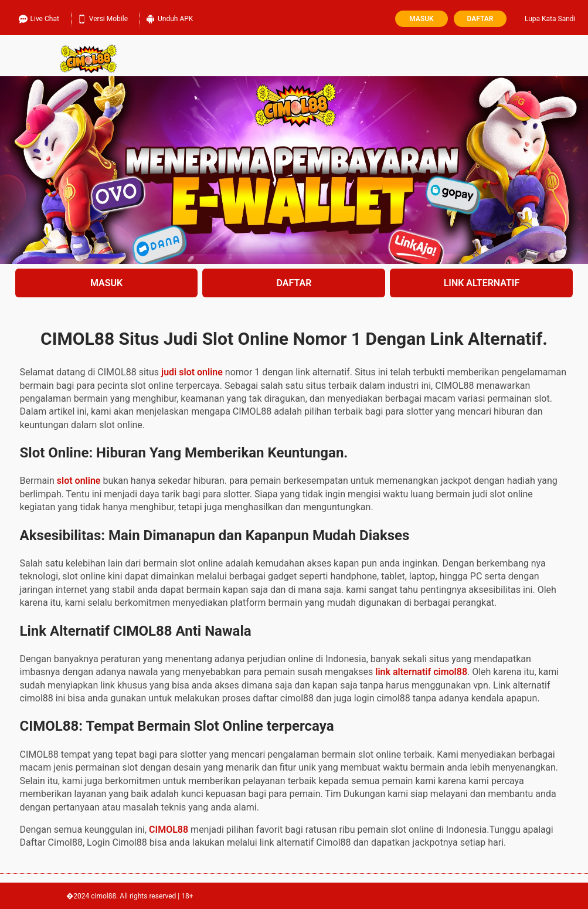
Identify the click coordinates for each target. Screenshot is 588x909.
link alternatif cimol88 (421, 672)
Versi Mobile (103, 18)
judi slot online (192, 372)
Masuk (421, 19)
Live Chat (39, 18)
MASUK (106, 283)
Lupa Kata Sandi (550, 19)
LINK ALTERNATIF (482, 283)
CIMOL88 (169, 830)
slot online (79, 481)
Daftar (480, 19)
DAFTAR (294, 283)
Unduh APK (169, 18)
